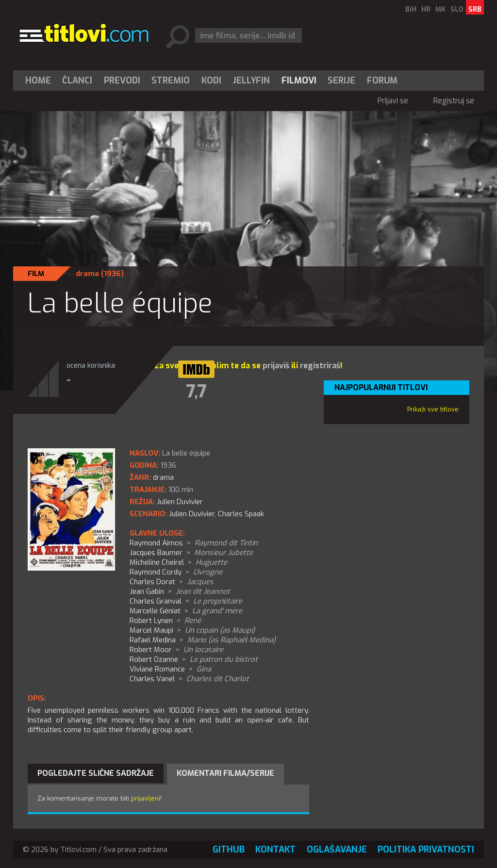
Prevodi (122, 81)
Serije (341, 81)
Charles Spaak (241, 514)
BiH (411, 9)
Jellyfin (251, 81)
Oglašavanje (337, 850)
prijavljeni (146, 798)
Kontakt (275, 850)
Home (38, 81)
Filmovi (299, 81)
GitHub (229, 850)
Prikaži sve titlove (433, 409)
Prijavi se (393, 101)
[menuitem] (40, 81)
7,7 (196, 392)
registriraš (320, 366)
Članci (77, 81)
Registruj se (454, 101)
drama (87, 274)
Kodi (211, 81)
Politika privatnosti (426, 850)
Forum (382, 81)
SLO (457, 9)
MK (440, 9)
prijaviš (276, 366)
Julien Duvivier (192, 514)
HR (426, 9)
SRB (475, 9)
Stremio (171, 81)
